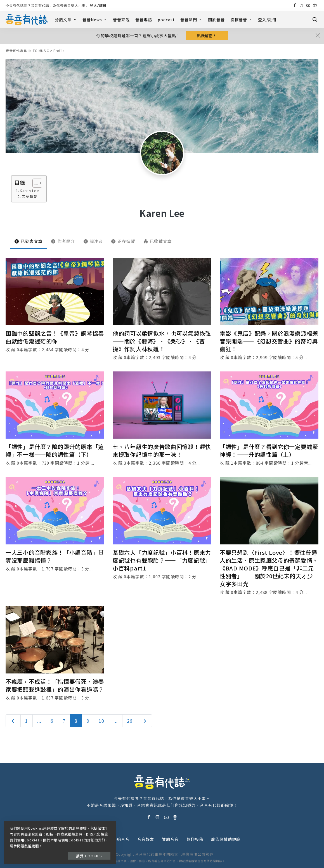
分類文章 (66, 20)
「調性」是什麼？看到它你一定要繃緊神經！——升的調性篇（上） (269, 451)
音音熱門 (191, 20)
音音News (95, 20)
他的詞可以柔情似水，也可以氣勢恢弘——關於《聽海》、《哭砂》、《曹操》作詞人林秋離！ (162, 341)
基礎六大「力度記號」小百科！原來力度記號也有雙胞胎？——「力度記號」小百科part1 (162, 560)
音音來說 (121, 20)
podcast (166, 20)
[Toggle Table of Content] (35, 183)
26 (130, 721)
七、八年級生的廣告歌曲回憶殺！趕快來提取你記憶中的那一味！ (162, 451)
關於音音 (216, 20)
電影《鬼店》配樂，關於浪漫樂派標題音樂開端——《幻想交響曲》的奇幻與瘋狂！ (269, 341)
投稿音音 (241, 20)
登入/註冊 (98, 5)
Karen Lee (29, 190)
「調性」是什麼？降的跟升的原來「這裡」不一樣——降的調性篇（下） (55, 451)
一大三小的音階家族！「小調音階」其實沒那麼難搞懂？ (55, 556)
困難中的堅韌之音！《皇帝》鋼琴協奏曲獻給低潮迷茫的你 (55, 337)
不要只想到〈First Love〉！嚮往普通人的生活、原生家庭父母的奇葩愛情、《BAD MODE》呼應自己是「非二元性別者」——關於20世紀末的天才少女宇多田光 (269, 568)
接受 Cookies (89, 856)
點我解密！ (207, 36)
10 (101, 721)
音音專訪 (144, 20)
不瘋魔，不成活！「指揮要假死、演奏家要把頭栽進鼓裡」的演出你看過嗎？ (55, 685)
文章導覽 (30, 196)
